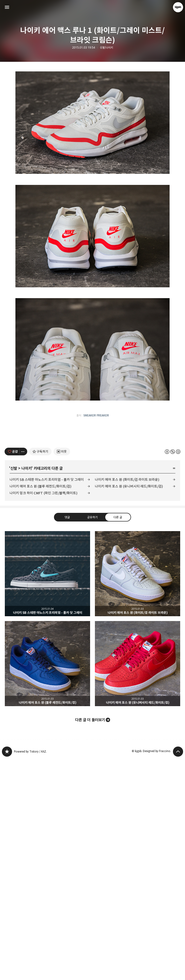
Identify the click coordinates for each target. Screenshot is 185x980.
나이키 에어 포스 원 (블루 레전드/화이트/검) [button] (47, 885)
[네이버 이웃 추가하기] (62, 673)
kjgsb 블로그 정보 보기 (178, 7)
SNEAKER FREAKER (96, 569)
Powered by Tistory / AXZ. (30, 973)
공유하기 (92, 738)
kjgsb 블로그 (7, 973)
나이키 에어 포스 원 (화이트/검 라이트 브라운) (127, 701)
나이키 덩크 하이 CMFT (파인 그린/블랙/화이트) (43, 714)
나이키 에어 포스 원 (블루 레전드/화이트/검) (40, 707)
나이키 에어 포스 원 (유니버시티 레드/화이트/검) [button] (138, 885)
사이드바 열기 (7, 7)
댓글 (67, 738)
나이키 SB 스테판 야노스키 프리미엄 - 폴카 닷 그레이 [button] (47, 795)
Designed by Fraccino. (157, 972)
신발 (14, 690)
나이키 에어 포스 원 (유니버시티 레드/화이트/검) (129, 707)
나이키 (26, 690)
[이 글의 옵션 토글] (23, 673)
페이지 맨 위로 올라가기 (178, 973)
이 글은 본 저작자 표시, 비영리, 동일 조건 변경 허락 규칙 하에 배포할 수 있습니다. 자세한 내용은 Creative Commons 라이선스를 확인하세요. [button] (173, 673)
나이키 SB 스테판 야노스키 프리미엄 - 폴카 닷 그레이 (47, 701)
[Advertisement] (92, 107)
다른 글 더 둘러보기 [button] (90, 941)
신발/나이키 (106, 48)
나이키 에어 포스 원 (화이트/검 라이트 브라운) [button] (138, 795)
